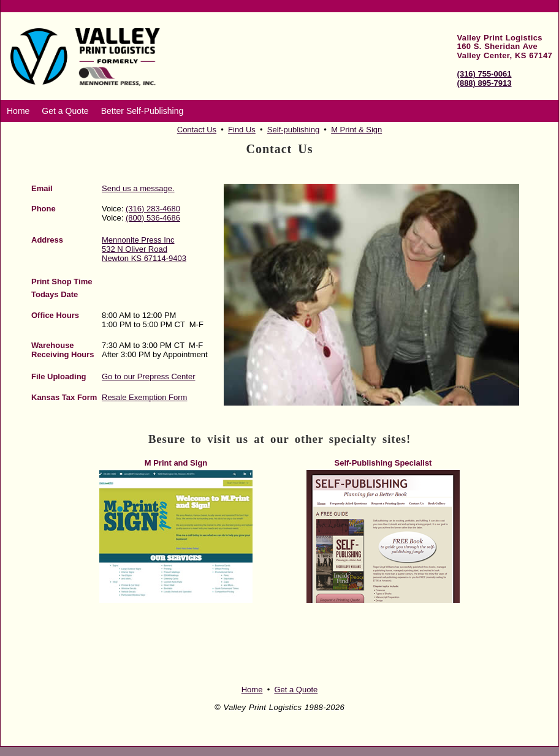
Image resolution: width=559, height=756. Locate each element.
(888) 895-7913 (485, 83)
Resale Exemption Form (144, 397)
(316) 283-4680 (153, 209)
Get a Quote (65, 111)
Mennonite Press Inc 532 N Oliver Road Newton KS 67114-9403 (144, 249)
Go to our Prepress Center (148, 376)
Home (18, 111)
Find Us (242, 130)
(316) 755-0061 (485, 74)
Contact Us (197, 130)
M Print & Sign (356, 130)
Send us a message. (138, 188)
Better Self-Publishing (143, 111)
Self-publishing (293, 130)
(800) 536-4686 (153, 218)
